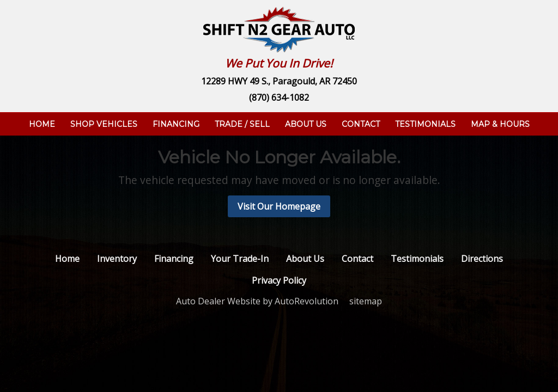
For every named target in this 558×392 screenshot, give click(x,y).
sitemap (366, 301)
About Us (306, 124)
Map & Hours (500, 124)
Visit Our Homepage (279, 206)
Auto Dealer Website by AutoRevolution (257, 301)
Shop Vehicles (104, 124)
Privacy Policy (279, 280)
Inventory (117, 259)
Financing (176, 124)
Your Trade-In (240, 259)
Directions (482, 259)
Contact (361, 124)
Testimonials (425, 124)
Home (42, 124)
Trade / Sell (242, 124)
